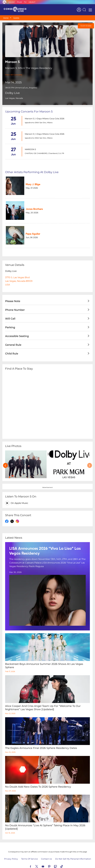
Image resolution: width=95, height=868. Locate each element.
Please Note (13, 292)
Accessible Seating (17, 327)
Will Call (10, 310)
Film (19, 2)
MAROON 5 (30, 149)
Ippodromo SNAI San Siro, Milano (39, 123)
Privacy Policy (11, 850)
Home (6, 18)
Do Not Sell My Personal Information (73, 850)
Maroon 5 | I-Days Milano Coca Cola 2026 (45, 119)
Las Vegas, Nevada (14, 98)
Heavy (32, 2)
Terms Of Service (29, 850)
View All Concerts (14, 75)
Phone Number (15, 301)
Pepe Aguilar (30, 227)
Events (16, 18)
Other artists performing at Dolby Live (32, 172)
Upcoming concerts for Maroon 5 (29, 111)
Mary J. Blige (30, 183)
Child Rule (12, 345)
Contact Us (46, 850)
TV (25, 2)
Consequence (4, 2)
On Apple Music (19, 494)
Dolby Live (12, 93)
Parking (10, 319)
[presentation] (5, 457)
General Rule (13, 336)
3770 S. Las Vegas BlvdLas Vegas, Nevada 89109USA (19, 272)
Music (12, 2)
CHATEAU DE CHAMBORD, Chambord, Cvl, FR (44, 153)
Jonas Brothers (31, 205)
